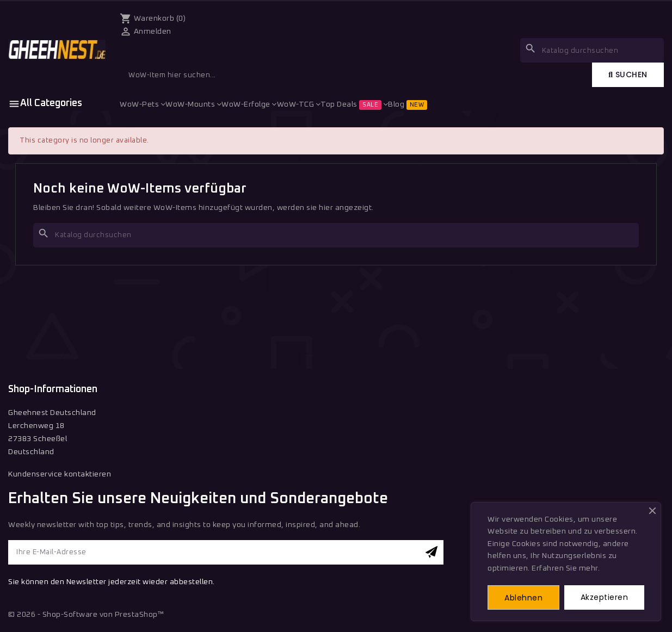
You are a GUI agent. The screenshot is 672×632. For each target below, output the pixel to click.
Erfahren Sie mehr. (566, 568)
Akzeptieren (605, 597)
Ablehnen (523, 598)
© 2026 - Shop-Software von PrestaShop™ (86, 615)
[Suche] (336, 235)
